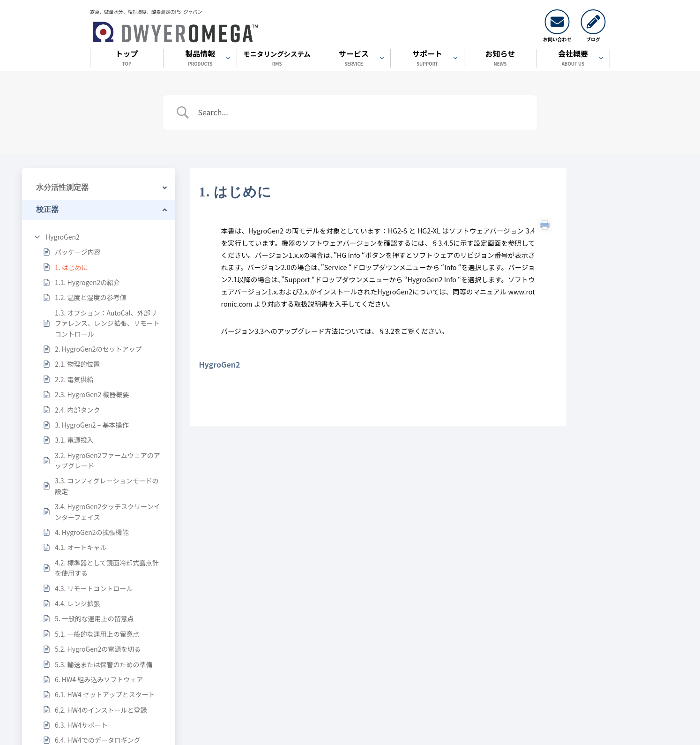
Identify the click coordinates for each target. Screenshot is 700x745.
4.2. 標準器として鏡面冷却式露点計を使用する (107, 568)
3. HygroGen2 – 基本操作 (92, 425)
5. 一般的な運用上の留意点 (94, 618)
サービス (354, 59)
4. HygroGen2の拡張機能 (92, 532)
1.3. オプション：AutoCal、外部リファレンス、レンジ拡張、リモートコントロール (107, 323)
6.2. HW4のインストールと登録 (101, 710)
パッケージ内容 (78, 252)
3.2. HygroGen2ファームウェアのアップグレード (108, 460)
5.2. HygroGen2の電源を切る (98, 649)
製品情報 (200, 59)
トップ (127, 59)
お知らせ (500, 59)
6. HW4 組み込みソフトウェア (99, 679)
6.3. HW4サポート (81, 725)
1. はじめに (71, 267)
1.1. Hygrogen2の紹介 (87, 282)
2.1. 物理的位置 (77, 364)
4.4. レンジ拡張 (77, 603)
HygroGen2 (63, 237)
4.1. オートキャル (81, 547)
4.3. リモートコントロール (94, 588)
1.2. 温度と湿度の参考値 (90, 297)
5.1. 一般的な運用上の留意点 (97, 634)
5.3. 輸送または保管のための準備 (104, 664)
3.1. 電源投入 (74, 440)
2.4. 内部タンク (77, 410)
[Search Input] (362, 113)
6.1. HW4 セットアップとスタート (105, 694)
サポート (427, 59)
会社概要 (573, 59)
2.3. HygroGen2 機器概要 (92, 394)
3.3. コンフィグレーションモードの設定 (107, 486)
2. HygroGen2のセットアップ (98, 349)
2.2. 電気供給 (74, 379)
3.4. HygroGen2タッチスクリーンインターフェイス (108, 512)
